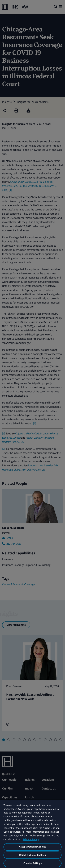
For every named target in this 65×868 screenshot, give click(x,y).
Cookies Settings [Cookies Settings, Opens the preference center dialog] (32, 863)
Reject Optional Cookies (32, 855)
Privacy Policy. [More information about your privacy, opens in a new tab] (31, 839)
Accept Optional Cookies (32, 847)
